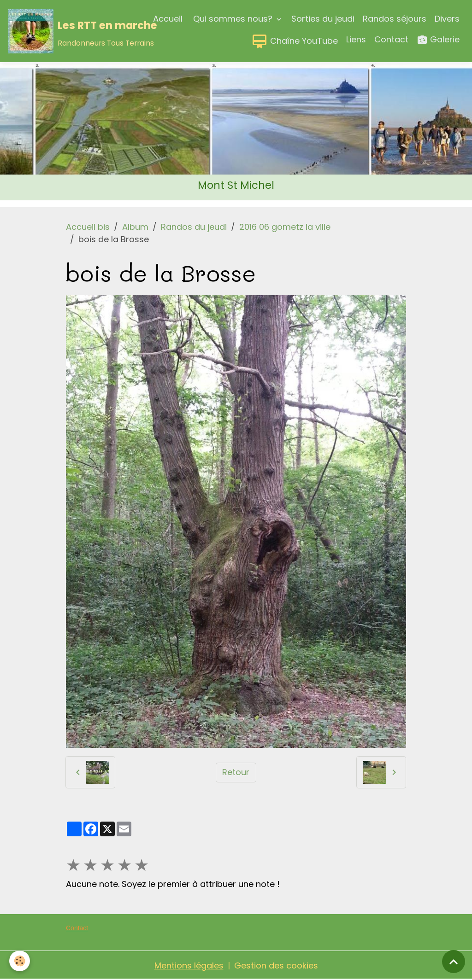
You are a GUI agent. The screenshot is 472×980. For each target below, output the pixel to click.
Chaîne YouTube (295, 41)
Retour (236, 772)
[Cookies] (20, 961)
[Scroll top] (454, 962)
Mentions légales (189, 965)
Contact (391, 39)
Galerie (438, 40)
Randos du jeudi (194, 227)
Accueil (168, 19)
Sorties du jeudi (323, 19)
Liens (356, 39)
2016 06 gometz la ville (285, 227)
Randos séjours (395, 19)
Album (135, 227)
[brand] (60, 31)
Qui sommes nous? (233, 19)
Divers (447, 19)
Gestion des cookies (276, 965)
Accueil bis (88, 227)
